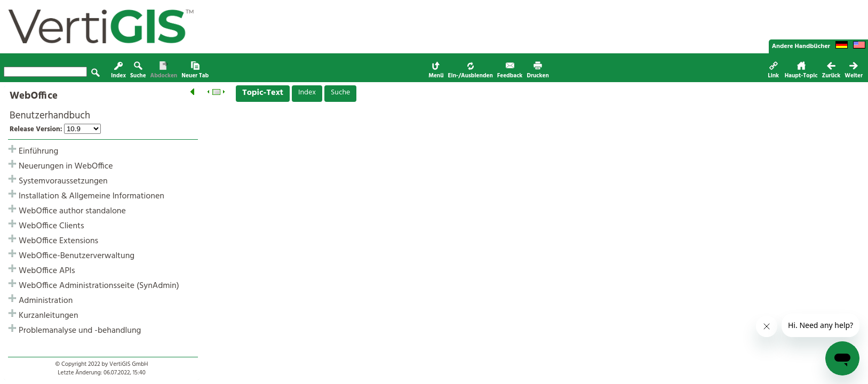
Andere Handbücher (801, 46)
